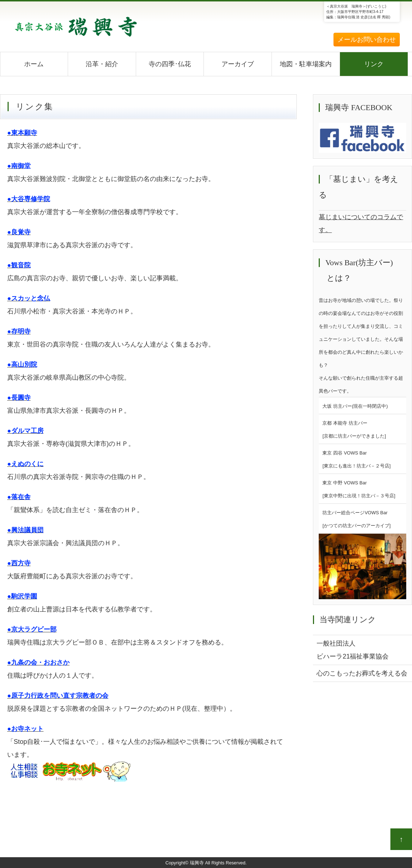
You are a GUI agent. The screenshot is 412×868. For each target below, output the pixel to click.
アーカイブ (238, 64)
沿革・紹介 (102, 64)
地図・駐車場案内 (306, 64)
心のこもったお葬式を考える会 (362, 673)
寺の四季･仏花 (170, 64)
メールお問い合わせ (367, 40)
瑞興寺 (197, 863)
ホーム (34, 64)
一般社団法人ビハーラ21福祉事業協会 (353, 650)
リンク (374, 64)
